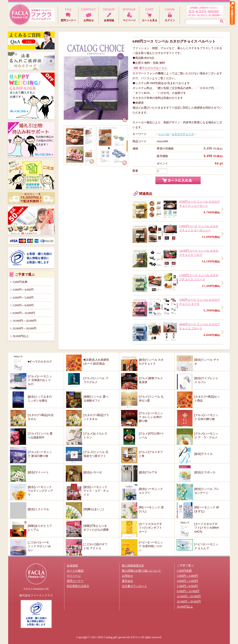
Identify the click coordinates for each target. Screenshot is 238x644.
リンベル (164, 134)
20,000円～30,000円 (24, 328)
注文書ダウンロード (134, 586)
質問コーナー (75, 581)
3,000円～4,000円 (23, 290)
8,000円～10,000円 (24, 313)
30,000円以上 (21, 336)
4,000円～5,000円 (23, 298)
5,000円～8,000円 (23, 305)
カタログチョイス (183, 134)
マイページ (74, 576)
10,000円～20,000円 (24, 321)
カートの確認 (75, 571)
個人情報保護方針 (133, 566)
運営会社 (127, 581)
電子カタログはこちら (153, 68)
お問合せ (127, 576)
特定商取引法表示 (78, 586)
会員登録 (72, 566)
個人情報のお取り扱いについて (141, 571)
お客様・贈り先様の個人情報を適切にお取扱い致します (39, 258)
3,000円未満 (20, 282)
